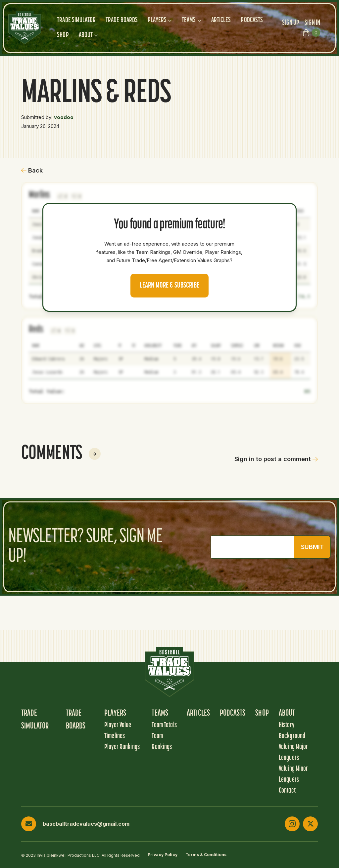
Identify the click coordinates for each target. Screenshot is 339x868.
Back (32, 170)
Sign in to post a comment (276, 459)
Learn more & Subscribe (169, 286)
